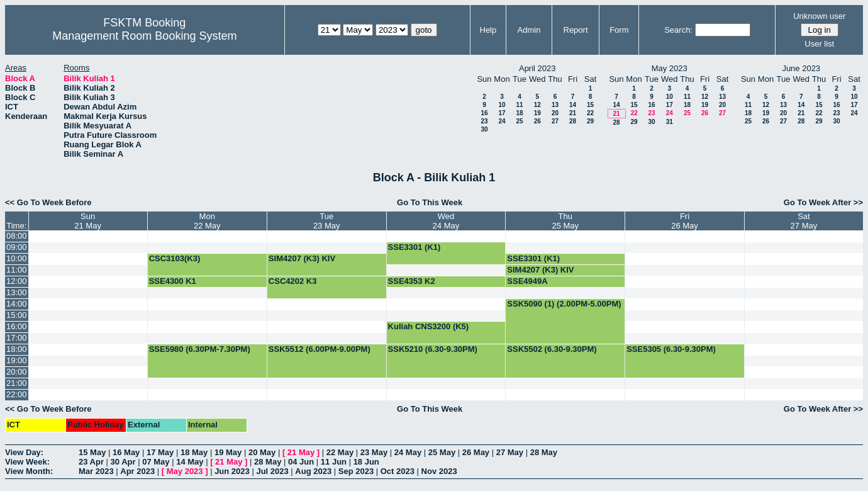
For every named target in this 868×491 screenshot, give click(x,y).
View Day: (24, 452)
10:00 (17, 258)
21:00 (17, 383)
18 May (194, 452)
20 (555, 113)
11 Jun (334, 462)
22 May (340, 452)
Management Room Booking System (144, 36)
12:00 (17, 281)
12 (537, 105)
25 (519, 121)
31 (670, 122)
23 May (374, 452)
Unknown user (819, 16)
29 (590, 121)
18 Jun (366, 462)
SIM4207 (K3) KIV (302, 258)
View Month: (29, 471)
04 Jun (301, 462)
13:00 (17, 292)
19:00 (17, 360)
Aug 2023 (313, 471)
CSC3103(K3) (175, 258)
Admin (529, 30)
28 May (544, 452)
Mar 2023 (96, 471)
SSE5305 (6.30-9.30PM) (671, 349)
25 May (442, 452)
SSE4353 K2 (412, 281)
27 (555, 121)
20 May (262, 452)
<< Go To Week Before (48, 202)
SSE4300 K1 (173, 281)
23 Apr (91, 462)
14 (573, 105)
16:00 (17, 326)
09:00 (17, 247)
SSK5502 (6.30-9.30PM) (552, 349)
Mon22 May (207, 221)
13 (555, 105)
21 (573, 113)
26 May (476, 452)
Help (488, 30)
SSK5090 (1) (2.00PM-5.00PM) (564, 304)
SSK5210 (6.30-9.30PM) (433, 349)
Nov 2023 (439, 471)
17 (502, 113)
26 (537, 121)
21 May (301, 452)
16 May (126, 452)
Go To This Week (430, 202)
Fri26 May (685, 221)
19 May (228, 452)
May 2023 (185, 471)
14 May (190, 462)
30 (484, 129)
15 (590, 105)
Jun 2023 (232, 471)
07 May (156, 462)
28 (573, 121)
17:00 (17, 338)
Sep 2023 (356, 471)
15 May (92, 452)
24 (502, 121)
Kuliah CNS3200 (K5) (429, 326)
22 (590, 113)
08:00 (17, 236)
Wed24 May (446, 221)
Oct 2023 (398, 471)
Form (619, 30)
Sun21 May (88, 221)
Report (576, 30)
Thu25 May (565, 221)
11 (519, 105)
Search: (678, 30)
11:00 (17, 270)
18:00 (17, 349)
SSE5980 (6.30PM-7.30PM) (200, 349)
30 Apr (123, 462)
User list (819, 44)
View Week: (27, 462)
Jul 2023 (272, 471)
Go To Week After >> (823, 202)
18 (519, 113)
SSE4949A (527, 281)
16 (484, 113)
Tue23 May (327, 221)
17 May (160, 452)
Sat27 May (804, 221)
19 (537, 113)
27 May (510, 452)
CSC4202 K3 (293, 281)
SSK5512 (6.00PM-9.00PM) (320, 349)
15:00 (17, 315)
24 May (408, 452)
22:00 (17, 394)
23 (484, 121)
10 (502, 105)
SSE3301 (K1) (415, 247)
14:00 (17, 304)
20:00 (17, 372)
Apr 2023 (137, 471)
